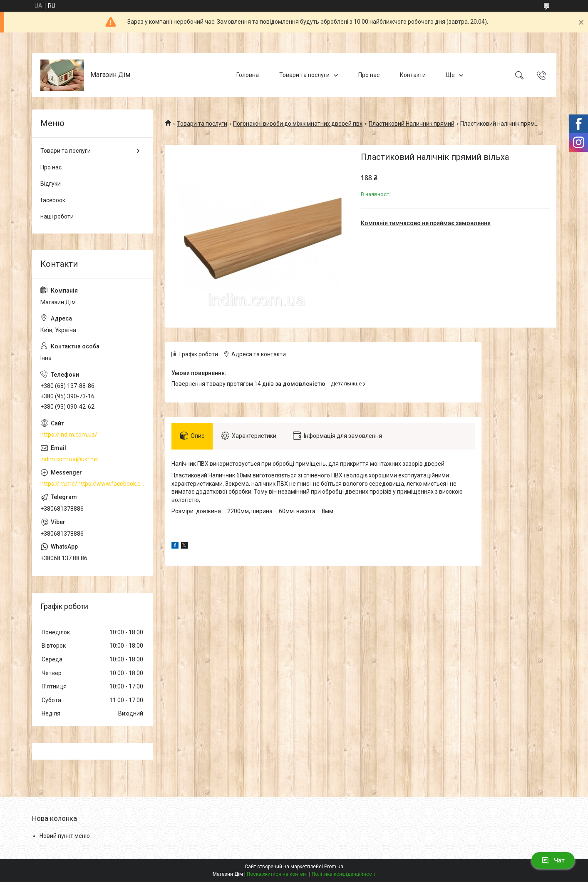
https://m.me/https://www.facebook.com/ (92, 484)
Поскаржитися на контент (277, 874)
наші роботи (57, 216)
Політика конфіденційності (344, 874)
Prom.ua (334, 867)
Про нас (369, 75)
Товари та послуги (304, 75)
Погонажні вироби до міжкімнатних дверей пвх (298, 124)
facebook (53, 200)
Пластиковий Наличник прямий (412, 124)
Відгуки (51, 184)
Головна (248, 75)
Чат (553, 860)
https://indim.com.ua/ (69, 435)
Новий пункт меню (65, 836)
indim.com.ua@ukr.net (70, 459)
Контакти (413, 75)
